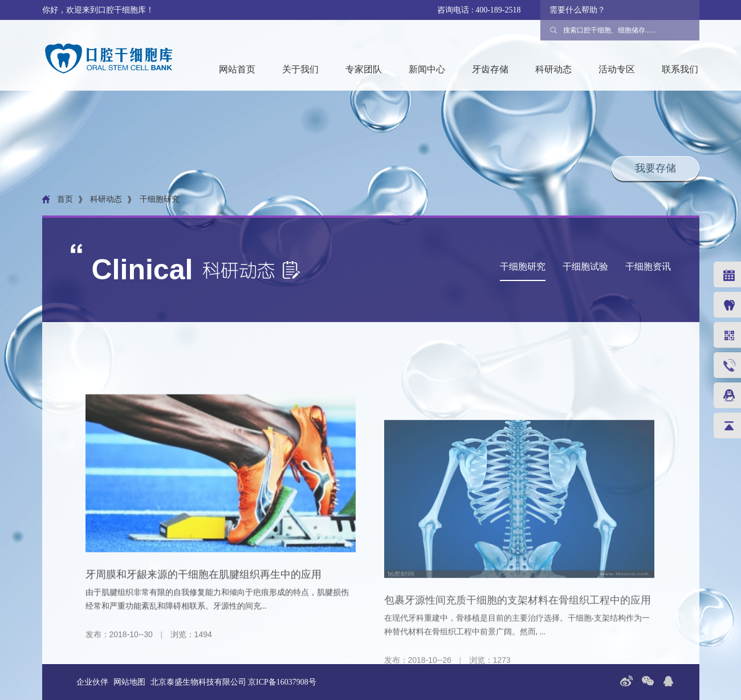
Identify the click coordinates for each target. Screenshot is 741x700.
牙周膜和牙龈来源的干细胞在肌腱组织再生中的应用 (203, 630)
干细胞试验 (585, 266)
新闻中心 (427, 69)
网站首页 (237, 69)
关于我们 (300, 69)
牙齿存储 (490, 69)
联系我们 (680, 69)
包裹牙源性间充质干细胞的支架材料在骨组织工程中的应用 (518, 679)
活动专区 (617, 69)
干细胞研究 (523, 266)
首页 (65, 200)
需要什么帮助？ (577, 10)
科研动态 (553, 69)
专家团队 (364, 69)
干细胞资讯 (648, 266)
